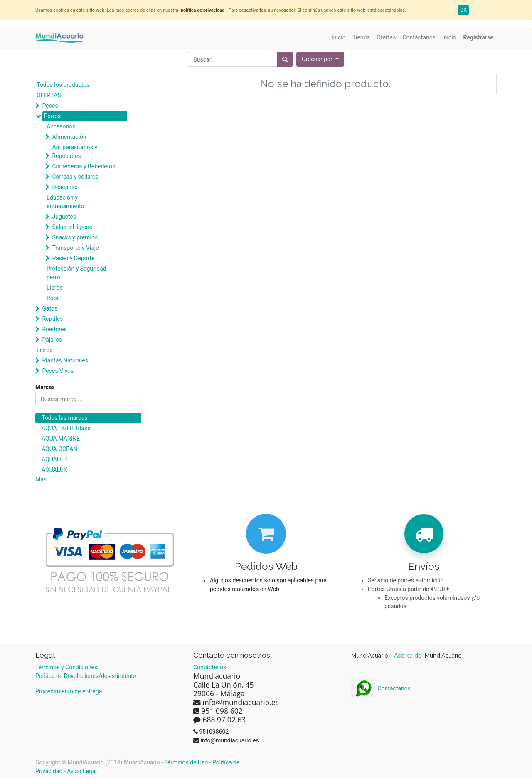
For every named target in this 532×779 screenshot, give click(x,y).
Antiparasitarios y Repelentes (75, 152)
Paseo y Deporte (73, 258)
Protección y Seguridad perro (76, 273)
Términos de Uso (186, 762)
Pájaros (52, 340)
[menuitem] (339, 38)
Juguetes (64, 217)
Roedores (54, 329)
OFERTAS (49, 95)
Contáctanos (381, 688)
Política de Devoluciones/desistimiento (86, 676)
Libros (55, 288)
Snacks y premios (75, 237)
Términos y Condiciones (66, 667)
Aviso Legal (82, 771)
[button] (320, 59)
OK (463, 10)
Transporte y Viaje (75, 248)
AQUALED (54, 459)
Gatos (50, 308)
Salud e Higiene (72, 227)
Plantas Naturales (65, 360)
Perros (52, 116)
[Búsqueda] (285, 59)
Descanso (65, 187)
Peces (50, 106)
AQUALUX (54, 470)
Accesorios (61, 126)
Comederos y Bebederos (84, 166)
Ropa (53, 298)
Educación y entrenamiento (65, 202)
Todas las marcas (64, 418)
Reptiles (52, 319)
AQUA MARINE (61, 439)
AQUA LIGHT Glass (66, 428)
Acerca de (409, 656)
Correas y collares (75, 177)
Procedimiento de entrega (69, 691)
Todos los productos (63, 85)
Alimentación (69, 137)
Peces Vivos (58, 371)
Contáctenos (210, 667)
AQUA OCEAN (59, 449)
